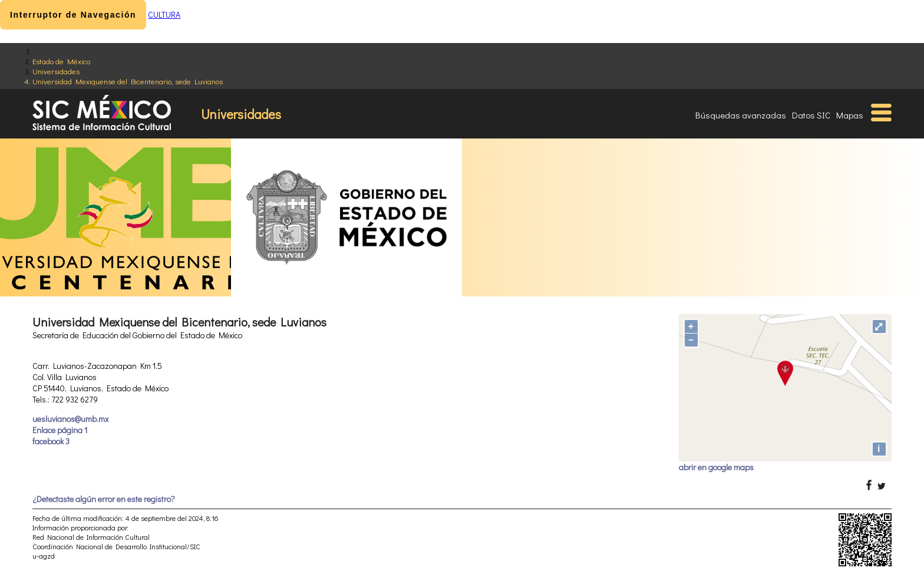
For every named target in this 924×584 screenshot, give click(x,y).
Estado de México (61, 61)
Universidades (56, 71)
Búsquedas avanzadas (741, 115)
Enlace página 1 (60, 430)
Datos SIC (811, 115)
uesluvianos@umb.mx (70, 419)
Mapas (850, 115)
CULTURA (164, 14)
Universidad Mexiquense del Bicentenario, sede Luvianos (128, 81)
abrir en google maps (716, 467)
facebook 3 (51, 441)
